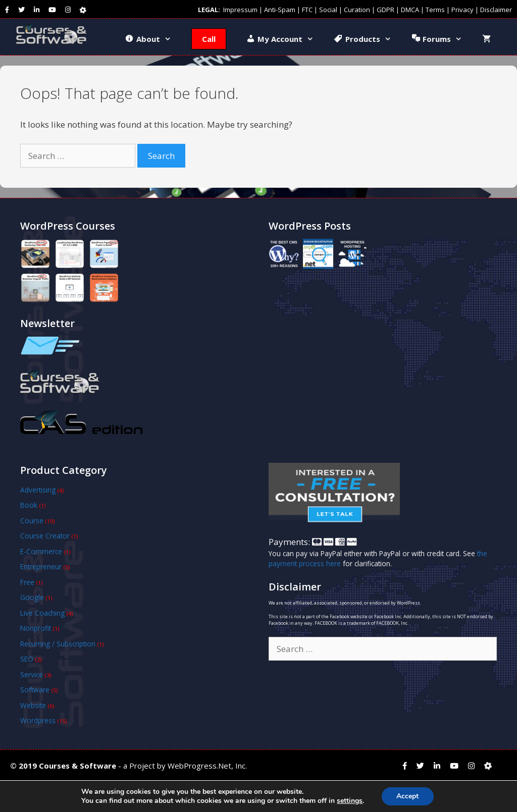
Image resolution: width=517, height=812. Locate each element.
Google (32, 597)
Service (32, 674)
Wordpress (38, 720)
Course (32, 521)
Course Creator (45, 536)
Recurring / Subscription (58, 644)
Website (33, 705)
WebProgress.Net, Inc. (207, 766)
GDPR (385, 10)
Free (27, 582)
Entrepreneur (41, 566)
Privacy (462, 10)
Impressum (240, 10)
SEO (27, 659)
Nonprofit (36, 628)
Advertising (38, 490)
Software (35, 690)
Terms (435, 10)
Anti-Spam (280, 10)
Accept (407, 796)
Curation (357, 10)
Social (328, 10)
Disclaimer (496, 10)
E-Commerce (41, 551)
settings (350, 801)
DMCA (410, 10)
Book (29, 505)
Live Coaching (42, 613)
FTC (307, 10)
